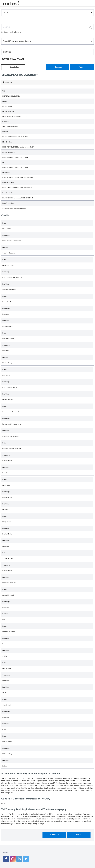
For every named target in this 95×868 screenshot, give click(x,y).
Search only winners (11, 32)
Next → (82, 67)
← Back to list (13, 67)
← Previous (58, 67)
